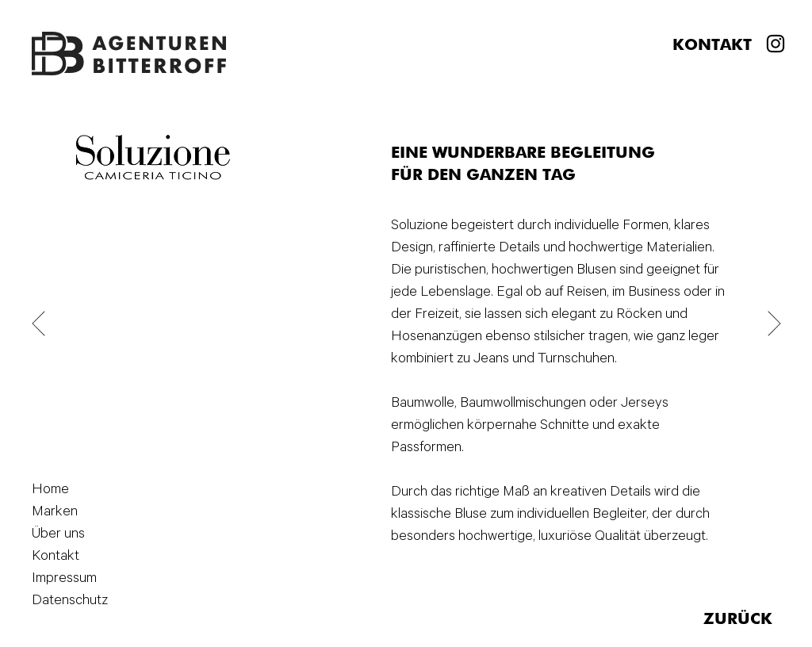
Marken (55, 511)
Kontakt (56, 556)
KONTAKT (712, 46)
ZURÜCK (738, 620)
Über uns (58, 534)
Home (50, 489)
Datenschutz (62, 600)
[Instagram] (776, 44)
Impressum (62, 578)
